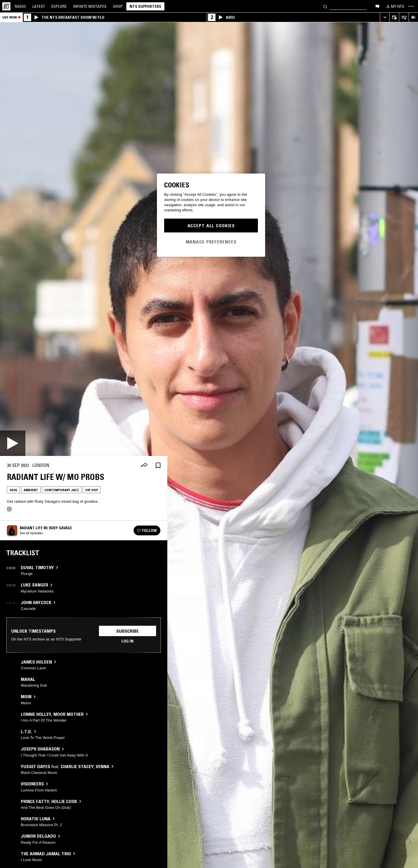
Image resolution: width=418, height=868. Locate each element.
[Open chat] (377, 6)
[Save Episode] (158, 465)
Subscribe (128, 631)
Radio (20, 6)
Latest (39, 6)
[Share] (144, 465)
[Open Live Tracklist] (404, 17)
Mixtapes (90, 6)
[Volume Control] (413, 17)
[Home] (6, 6)
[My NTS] (395, 6)
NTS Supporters (145, 6)
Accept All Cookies (211, 226)
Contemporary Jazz (62, 490)
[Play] (13, 443)
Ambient (31, 490)
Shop (118, 6)
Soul (13, 490)
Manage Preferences (211, 242)
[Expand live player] (385, 17)
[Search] (325, 6)
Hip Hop (92, 490)
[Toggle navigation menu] (411, 6)
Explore (59, 6)
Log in (128, 641)
